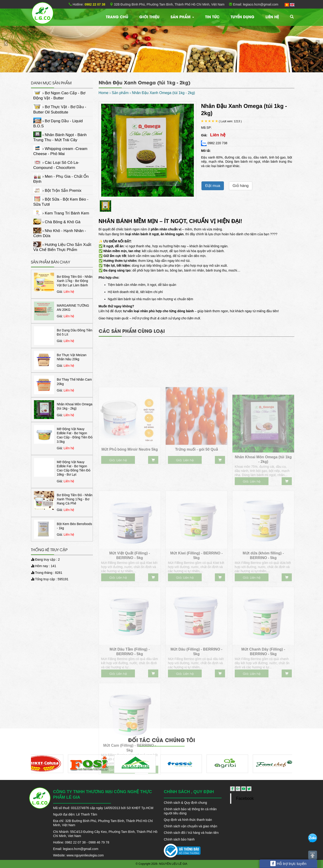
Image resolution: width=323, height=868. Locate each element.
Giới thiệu (149, 17)
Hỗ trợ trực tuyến (288, 863)
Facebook (245, 798)
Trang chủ (117, 17)
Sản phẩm (182, 17)
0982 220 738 (214, 143)
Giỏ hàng (241, 186)
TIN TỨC (212, 17)
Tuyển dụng (242, 17)
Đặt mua (213, 186)
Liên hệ (272, 17)
